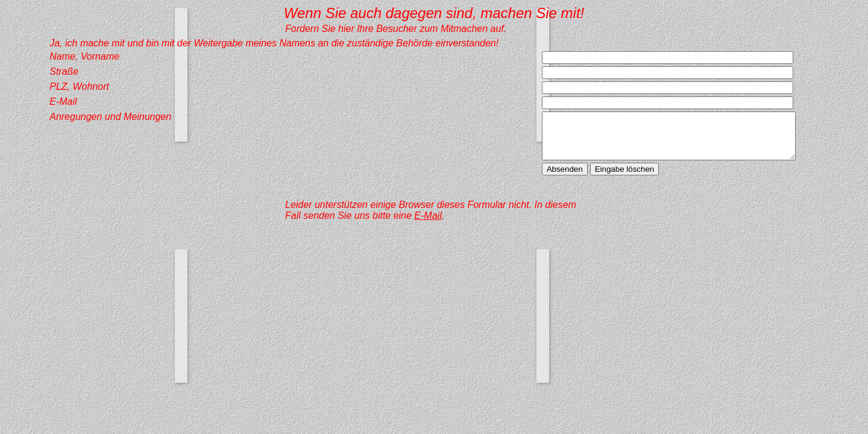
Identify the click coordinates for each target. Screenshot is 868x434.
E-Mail (428, 225)
